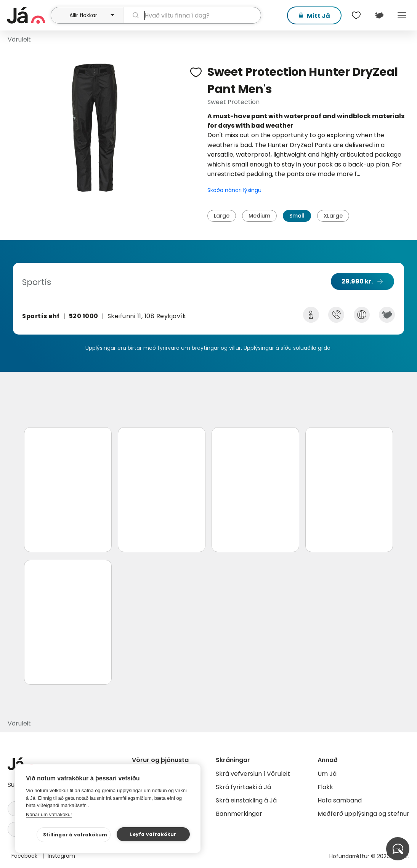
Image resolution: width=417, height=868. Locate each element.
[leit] (192, 15)
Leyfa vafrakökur (153, 834)
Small (297, 216)
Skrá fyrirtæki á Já (243, 787)
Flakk (325, 787)
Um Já (327, 774)
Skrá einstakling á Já (246, 800)
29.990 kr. (357, 281)
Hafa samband (340, 800)
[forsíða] (28, 15)
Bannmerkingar (239, 814)
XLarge (333, 216)
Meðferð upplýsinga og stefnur (363, 814)
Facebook (25, 856)
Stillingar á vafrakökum (75, 835)
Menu (402, 15)
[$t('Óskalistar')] (356, 15)
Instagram (61, 856)
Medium (259, 216)
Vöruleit (19, 39)
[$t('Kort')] (379, 15)
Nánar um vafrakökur (49, 814)
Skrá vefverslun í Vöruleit (253, 774)
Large (222, 216)
